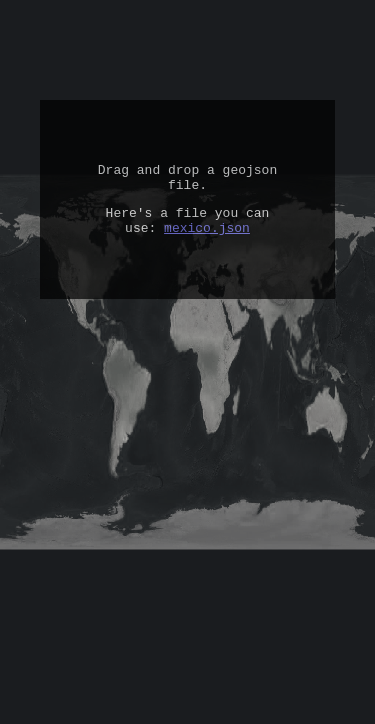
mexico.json (207, 239)
